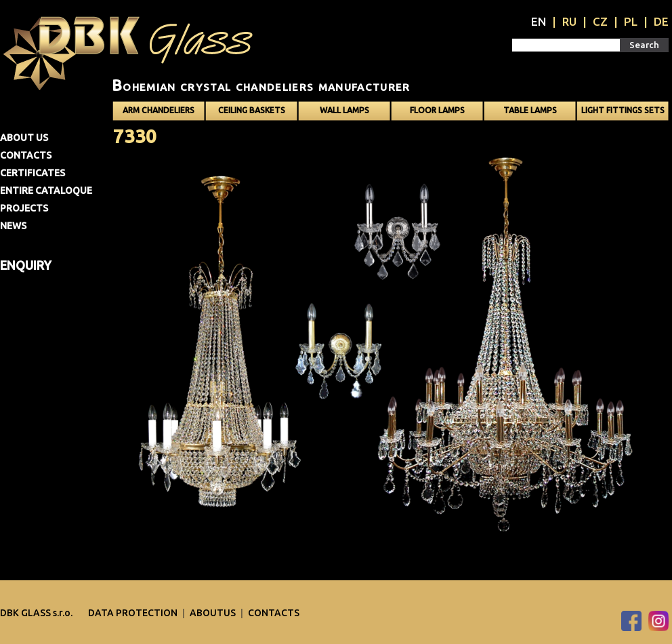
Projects (24, 208)
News (13, 226)
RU (569, 21)
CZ (600, 21)
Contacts (26, 155)
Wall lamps (344, 110)
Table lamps (530, 110)
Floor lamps (437, 110)
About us (24, 138)
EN (539, 21)
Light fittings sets (623, 110)
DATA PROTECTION (134, 613)
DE (661, 21)
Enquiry (26, 265)
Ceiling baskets (252, 110)
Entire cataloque (46, 190)
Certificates (33, 173)
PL (631, 21)
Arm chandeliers (159, 110)
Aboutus (214, 613)
